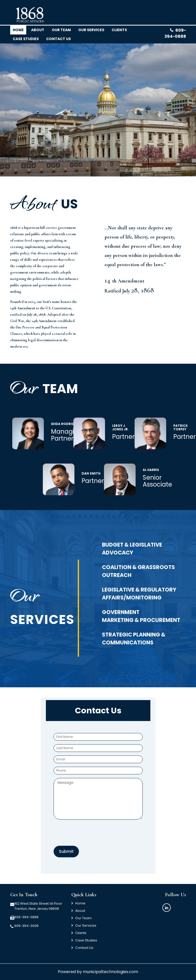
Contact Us (84, 948)
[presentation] (92, 833)
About (38, 30)
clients (119, 30)
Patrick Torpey (181, 427)
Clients (81, 933)
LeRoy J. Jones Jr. (120, 427)
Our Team (83, 918)
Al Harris (151, 470)
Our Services (91, 30)
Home (18, 30)
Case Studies (26, 39)
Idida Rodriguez (66, 424)
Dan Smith (91, 473)
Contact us (58, 39)
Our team (61, 30)
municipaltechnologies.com (110, 972)
